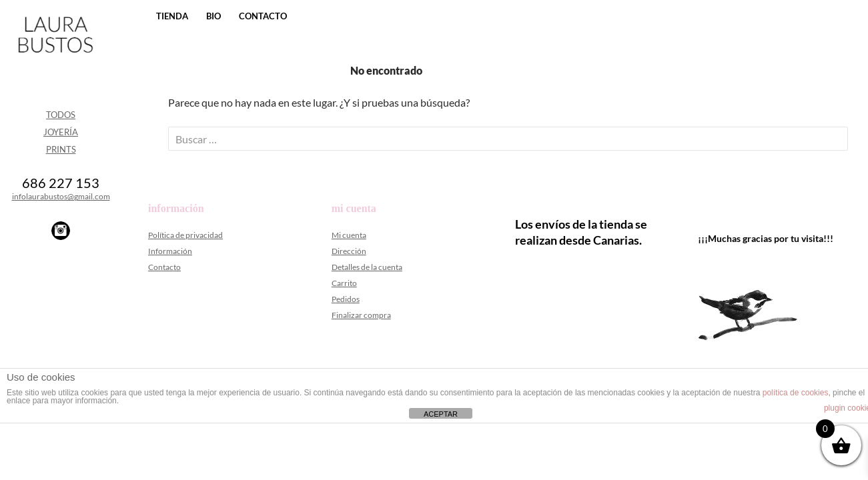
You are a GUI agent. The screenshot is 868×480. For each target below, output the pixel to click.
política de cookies (796, 393)
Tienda (172, 16)
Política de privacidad (185, 235)
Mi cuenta (349, 235)
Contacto (263, 16)
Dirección (349, 251)
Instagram (61, 231)
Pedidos (346, 299)
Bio (213, 16)
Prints (61, 149)
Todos (61, 115)
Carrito (344, 283)
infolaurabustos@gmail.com (61, 196)
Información (170, 251)
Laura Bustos (55, 58)
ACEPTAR (441, 414)
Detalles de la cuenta (367, 267)
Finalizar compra (361, 315)
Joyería (61, 132)
